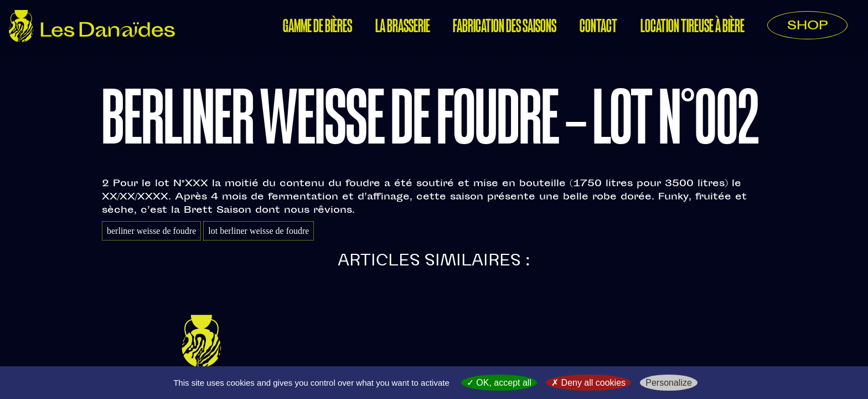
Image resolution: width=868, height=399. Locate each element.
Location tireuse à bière (693, 27)
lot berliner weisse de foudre (259, 231)
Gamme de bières (317, 27)
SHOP (807, 27)
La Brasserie (403, 27)
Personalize (669, 383)
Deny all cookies (588, 383)
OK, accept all (499, 383)
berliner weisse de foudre (151, 231)
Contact (598, 27)
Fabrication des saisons (505, 27)
